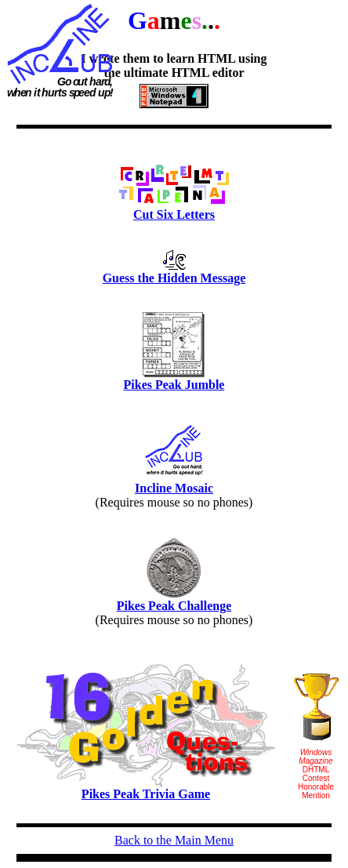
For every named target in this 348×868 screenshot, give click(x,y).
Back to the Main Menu (174, 840)
